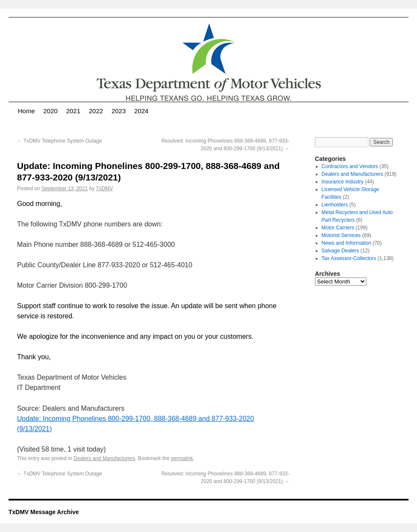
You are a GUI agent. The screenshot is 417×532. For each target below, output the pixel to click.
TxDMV (104, 189)
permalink (182, 458)
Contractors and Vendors (350, 166)
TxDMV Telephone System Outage (60, 141)
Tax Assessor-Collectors (349, 258)
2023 (119, 111)
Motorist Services (341, 235)
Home (26, 111)
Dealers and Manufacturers (104, 458)
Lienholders (335, 205)
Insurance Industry (343, 182)
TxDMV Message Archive (44, 512)
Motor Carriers (338, 228)
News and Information (347, 243)
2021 (73, 111)
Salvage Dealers (340, 251)
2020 (50, 111)
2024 (141, 111)
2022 (96, 111)
